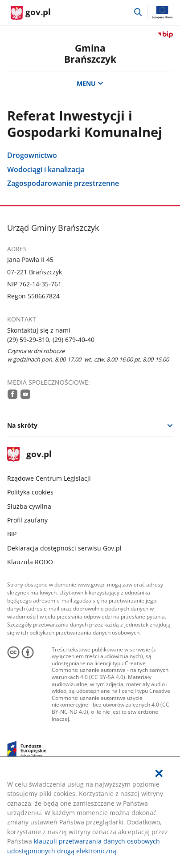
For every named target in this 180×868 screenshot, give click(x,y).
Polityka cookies (30, 492)
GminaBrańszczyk (90, 54)
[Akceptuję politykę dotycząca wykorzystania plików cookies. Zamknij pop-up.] (159, 773)
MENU (90, 83)
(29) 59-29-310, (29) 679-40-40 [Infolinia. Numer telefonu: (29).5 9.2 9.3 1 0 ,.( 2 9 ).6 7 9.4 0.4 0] (51, 340)
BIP (12, 534)
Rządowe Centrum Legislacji (49, 478)
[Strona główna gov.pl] (31, 13)
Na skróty (22, 425)
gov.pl (29, 455)
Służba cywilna (29, 506)
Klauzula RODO (30, 562)
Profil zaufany (27, 520)
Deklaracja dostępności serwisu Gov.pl (64, 548)
